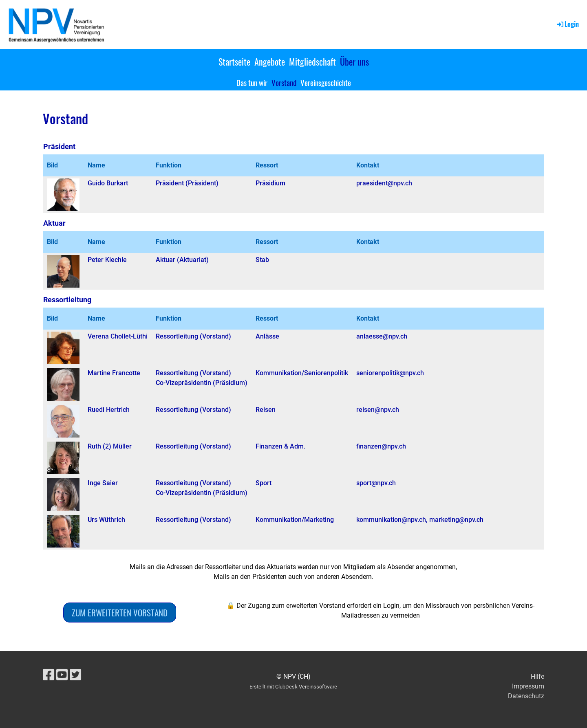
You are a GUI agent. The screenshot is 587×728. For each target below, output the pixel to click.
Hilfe (537, 676)
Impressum (528, 686)
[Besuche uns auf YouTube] (62, 675)
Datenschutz (526, 696)
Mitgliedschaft (312, 62)
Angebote (270, 62)
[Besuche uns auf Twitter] (75, 675)
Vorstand (284, 82)
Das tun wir (252, 82)
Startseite (234, 62)
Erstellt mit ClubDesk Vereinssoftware (293, 687)
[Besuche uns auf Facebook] (49, 675)
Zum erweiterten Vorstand (120, 613)
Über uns (354, 62)
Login (567, 24)
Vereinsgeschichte (326, 82)
